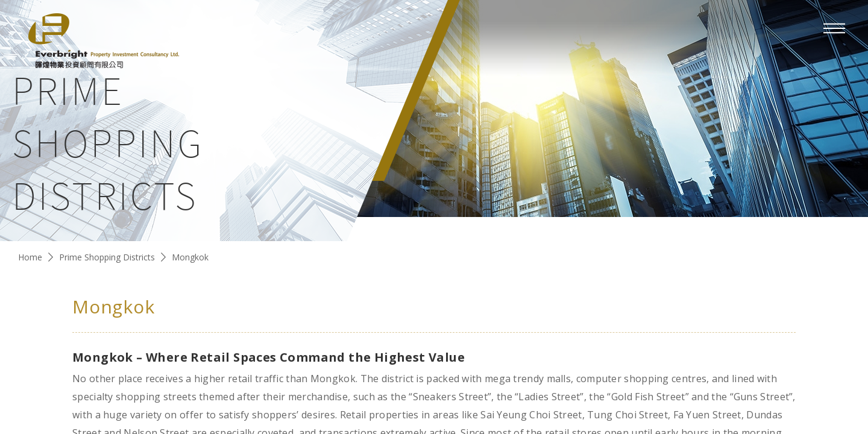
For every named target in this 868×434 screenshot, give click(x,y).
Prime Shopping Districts (107, 257)
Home (30, 257)
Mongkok (190, 257)
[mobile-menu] (834, 28)
